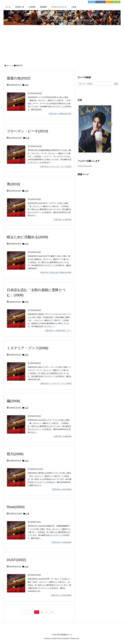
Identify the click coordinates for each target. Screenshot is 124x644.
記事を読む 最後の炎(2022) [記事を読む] (60, 114)
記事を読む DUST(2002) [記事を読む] (61, 595)
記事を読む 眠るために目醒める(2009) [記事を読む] (56, 272)
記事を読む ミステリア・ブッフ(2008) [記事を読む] (56, 383)
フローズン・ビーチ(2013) (27, 131)
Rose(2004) (16, 507)
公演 (27, 85)
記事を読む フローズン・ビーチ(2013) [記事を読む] (56, 167)
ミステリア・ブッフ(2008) (28, 348)
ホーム (9, 66)
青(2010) (13, 184)
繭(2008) (13, 401)
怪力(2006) (15, 454)
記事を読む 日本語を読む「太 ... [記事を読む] (58, 330)
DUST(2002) (16, 560)
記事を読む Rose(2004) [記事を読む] (62, 542)
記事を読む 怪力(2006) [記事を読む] (62, 489)
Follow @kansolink (85, 166)
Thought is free (74, 638)
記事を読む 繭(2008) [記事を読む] (63, 436)
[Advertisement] (62, 43)
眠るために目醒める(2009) (27, 237)
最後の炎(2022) (19, 78)
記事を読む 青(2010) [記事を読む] (63, 219)
